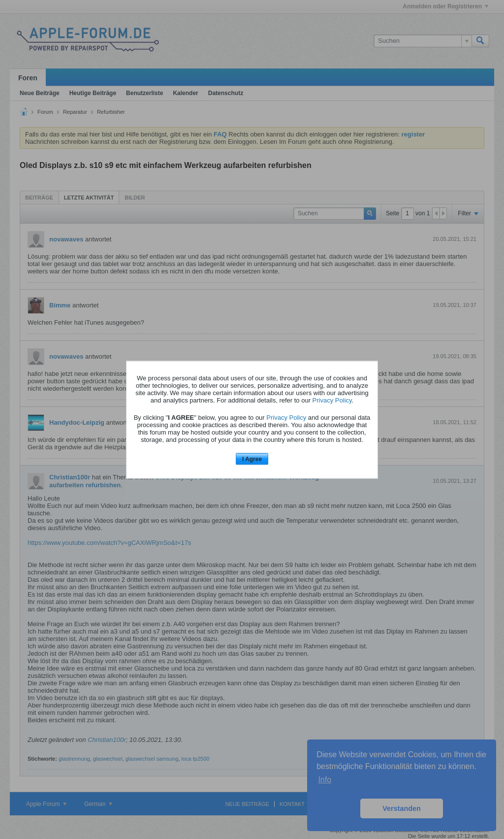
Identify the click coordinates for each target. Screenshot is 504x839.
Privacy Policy (332, 400)
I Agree (252, 459)
